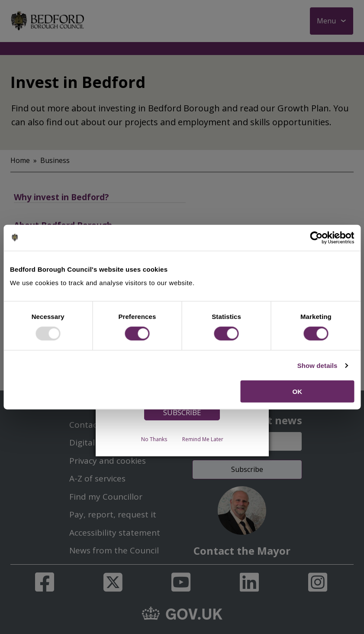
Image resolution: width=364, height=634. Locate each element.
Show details (317, 365)
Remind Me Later (203, 439)
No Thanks (154, 439)
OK (298, 392)
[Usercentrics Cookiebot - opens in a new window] (316, 237)
